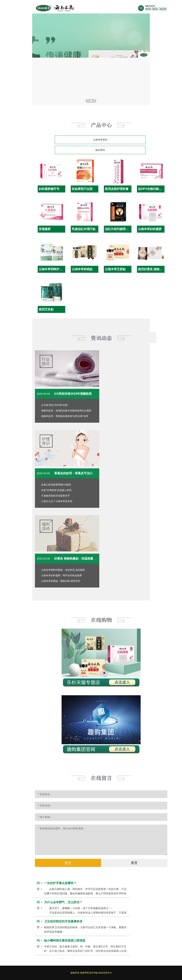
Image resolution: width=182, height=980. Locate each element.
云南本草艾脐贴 (115, 269)
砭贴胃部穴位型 (82, 189)
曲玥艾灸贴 (46, 309)
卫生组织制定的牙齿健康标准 (63, 922)
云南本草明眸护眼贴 (52, 269)
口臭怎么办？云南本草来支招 (57, 501)
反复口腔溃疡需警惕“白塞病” (56, 485)
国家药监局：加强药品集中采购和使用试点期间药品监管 (71, 411)
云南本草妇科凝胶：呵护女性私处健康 (61, 575)
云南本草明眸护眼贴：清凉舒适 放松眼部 (63, 570)
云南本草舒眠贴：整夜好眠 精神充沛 (61, 581)
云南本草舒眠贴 (82, 269)
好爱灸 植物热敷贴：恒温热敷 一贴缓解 (80, 559)
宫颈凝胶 (45, 229)
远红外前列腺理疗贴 (118, 229)
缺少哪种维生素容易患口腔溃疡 (65, 942)
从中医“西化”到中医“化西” (55, 405)
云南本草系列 (100, 140)
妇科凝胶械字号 (49, 189)
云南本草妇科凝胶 (150, 229)
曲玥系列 (100, 150)
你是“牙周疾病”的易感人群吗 (56, 490)
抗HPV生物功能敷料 (151, 189)
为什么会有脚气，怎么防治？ (63, 903)
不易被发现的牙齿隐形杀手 (56, 496)
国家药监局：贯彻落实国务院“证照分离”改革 (65, 416)
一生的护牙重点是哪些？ (60, 884)
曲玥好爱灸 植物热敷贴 (153, 269)
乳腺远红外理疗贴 (84, 229)
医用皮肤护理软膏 (117, 189)
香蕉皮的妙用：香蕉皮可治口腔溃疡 (78, 473)
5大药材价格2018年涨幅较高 (73, 394)
